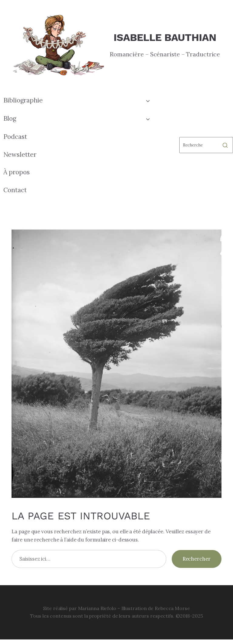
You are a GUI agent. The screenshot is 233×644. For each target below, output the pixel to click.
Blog (10, 118)
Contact (15, 190)
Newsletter (20, 154)
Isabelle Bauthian (165, 37)
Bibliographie (23, 100)
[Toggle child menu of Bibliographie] (148, 101)
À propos (17, 172)
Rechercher (197, 559)
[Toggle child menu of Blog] (148, 118)
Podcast (15, 137)
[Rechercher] (206, 145)
